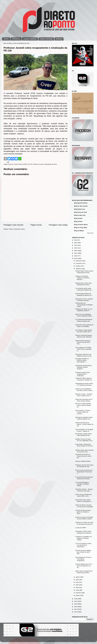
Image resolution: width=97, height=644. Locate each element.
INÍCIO (6, 39)
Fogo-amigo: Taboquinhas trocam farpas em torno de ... (84, 446)
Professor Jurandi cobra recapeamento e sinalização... (83, 374)
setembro (79, 269)
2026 (76, 240)
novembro (79, 263)
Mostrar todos (90, 233)
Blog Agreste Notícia (81, 203)
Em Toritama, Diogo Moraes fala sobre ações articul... (84, 331)
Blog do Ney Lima (80, 215)
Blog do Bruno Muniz (81, 225)
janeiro (78, 595)
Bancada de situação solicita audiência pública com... (84, 418)
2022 (76, 251)
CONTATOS (16, 39)
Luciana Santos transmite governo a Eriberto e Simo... (83, 512)
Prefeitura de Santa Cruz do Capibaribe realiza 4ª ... (84, 310)
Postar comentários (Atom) (17, 229)
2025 (76, 243)
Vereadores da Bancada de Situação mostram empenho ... (84, 367)
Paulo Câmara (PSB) (20, 164)
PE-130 (30, 164)
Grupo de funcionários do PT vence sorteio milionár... (84, 400)
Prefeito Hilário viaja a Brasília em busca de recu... (84, 451)
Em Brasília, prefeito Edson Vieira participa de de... (84, 435)
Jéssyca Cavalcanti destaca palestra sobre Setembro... (84, 336)
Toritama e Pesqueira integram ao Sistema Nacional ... (82, 278)
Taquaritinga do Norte (50, 164)
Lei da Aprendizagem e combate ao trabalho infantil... (82, 484)
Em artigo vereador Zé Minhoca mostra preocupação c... (82, 360)
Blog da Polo (78, 221)
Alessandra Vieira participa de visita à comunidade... (84, 326)
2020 (76, 256)
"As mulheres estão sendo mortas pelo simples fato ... (84, 289)
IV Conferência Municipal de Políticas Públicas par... (84, 320)
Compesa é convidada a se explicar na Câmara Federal (84, 538)
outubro (78, 266)
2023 (76, 248)
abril (77, 588)
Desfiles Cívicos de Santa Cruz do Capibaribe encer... (84, 440)
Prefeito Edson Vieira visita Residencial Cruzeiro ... (83, 284)
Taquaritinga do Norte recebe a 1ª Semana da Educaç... (84, 384)
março (78, 590)
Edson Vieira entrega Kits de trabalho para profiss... (84, 572)
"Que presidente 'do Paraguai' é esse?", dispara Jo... (84, 430)
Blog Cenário (78, 218)
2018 (76, 599)
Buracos (11, 164)
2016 (76, 604)
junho (78, 582)
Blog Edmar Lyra (79, 209)
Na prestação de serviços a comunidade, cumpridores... (84, 559)
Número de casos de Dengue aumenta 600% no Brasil (84, 518)
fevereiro (78, 593)
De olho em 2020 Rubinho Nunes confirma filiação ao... (83, 405)
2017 (76, 601)
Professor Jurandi (38, 164)
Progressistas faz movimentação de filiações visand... (84, 305)
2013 (76, 612)
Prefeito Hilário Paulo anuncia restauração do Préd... (84, 272)
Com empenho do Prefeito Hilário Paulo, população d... (83, 349)
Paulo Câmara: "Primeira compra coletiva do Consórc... (83, 412)
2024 (76, 245)
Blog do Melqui (79, 231)
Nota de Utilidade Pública (83, 461)
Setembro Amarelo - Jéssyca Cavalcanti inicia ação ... (84, 490)
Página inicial (36, 225)
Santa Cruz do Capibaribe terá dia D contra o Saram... (84, 390)
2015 (76, 607)
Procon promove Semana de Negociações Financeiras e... (84, 472)
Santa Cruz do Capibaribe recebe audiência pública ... (84, 315)
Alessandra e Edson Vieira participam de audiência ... (84, 532)
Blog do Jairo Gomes (81, 206)
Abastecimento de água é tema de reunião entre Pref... (83, 342)
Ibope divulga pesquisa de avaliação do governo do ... (84, 294)
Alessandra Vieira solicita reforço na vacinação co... (84, 501)
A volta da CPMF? (81, 528)
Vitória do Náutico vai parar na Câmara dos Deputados (84, 506)
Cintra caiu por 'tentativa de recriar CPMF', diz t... (84, 495)
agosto (78, 577)
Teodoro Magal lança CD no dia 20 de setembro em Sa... (84, 566)
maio (77, 585)
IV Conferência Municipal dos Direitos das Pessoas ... (84, 478)
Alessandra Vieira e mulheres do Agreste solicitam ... (84, 300)
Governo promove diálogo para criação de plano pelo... (83, 552)
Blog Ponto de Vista (80, 212)
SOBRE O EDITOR (30, 39)
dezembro (79, 261)
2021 (76, 253)
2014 (76, 609)
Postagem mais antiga (58, 225)
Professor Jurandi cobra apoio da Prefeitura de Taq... (84, 466)
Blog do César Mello (81, 228)
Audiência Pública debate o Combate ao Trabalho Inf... (84, 379)
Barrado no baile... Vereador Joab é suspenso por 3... (84, 395)
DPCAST (59, 39)
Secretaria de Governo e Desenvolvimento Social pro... (83, 456)
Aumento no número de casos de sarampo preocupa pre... (84, 523)
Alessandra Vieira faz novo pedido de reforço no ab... (84, 355)
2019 (76, 258)
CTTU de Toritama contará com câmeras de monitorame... (83, 545)
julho (77, 580)
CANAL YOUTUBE (46, 39)
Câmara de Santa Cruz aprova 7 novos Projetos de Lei (84, 424)
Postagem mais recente (13, 225)
